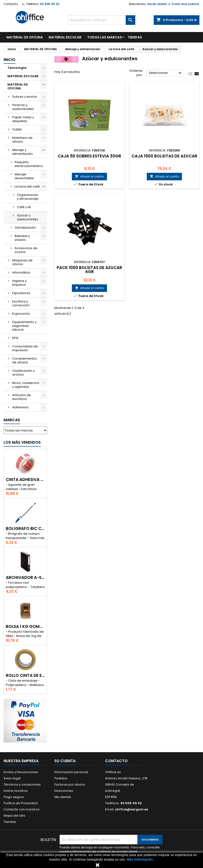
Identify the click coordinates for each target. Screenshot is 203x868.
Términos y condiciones (22, 784)
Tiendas (10, 822)
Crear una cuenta (185, 4)
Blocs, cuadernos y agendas (26, 385)
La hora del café (27, 186)
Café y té (24, 207)
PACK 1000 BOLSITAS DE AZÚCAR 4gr (89, 270)
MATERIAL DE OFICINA (25, 37)
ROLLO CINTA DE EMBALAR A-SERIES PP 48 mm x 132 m (25, 676)
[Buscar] (102, 20)
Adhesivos (20, 407)
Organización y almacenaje (28, 197)
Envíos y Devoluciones (21, 772)
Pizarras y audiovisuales (23, 107)
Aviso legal (12, 778)
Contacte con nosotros (22, 809)
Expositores (21, 293)
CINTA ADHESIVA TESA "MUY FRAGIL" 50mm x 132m (25, 480)
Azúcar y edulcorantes (28, 217)
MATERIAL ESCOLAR (65, 37)
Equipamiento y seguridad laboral (24, 326)
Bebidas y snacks (22, 238)
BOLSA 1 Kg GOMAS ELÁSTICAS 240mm (25, 627)
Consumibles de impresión (25, 348)
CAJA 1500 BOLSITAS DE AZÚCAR (164, 156)
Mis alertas (63, 797)
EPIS (15, 338)
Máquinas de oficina (22, 262)
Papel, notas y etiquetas (23, 119)
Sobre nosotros (16, 791)
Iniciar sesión (157, 4)
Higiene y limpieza (19, 283)
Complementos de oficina (25, 360)
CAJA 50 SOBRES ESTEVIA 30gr (89, 156)
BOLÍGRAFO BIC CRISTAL (25, 529)
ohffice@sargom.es (131, 809)
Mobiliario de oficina (22, 140)
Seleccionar (166, 73)
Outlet (17, 129)
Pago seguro (14, 797)
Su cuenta (65, 761)
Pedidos (61, 778)
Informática (21, 272)
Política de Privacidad (21, 803)
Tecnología (17, 68)
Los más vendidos (22, 442)
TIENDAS (135, 37)
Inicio (9, 60)
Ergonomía (21, 314)
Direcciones (64, 791)
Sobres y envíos (25, 97)
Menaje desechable (24, 176)
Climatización (25, 228)
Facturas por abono (70, 784)
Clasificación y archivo (23, 373)
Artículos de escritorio (22, 397)
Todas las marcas (104, 37)
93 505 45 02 (50, 4)
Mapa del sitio (14, 816)
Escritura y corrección (21, 303)
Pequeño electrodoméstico (29, 164)
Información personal (71, 772)
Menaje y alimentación (23, 152)
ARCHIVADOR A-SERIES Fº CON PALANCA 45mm (25, 578)
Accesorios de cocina (26, 250)
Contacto (11, 4)
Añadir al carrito (89, 176)
